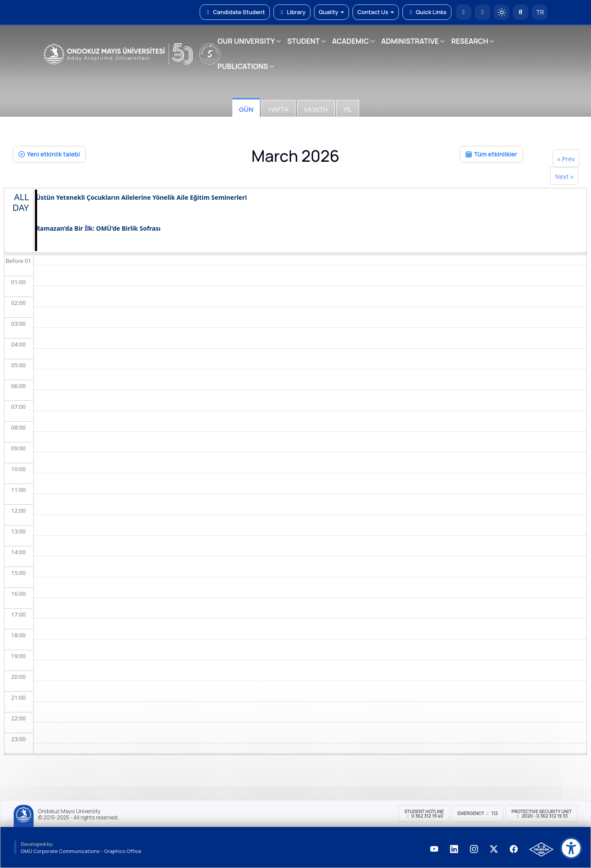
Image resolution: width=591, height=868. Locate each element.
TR (540, 12)
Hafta (278, 109)
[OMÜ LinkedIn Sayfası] (454, 849)
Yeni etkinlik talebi (49, 154)
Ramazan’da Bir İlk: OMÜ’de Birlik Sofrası (98, 229)
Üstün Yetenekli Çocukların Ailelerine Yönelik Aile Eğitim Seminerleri (141, 198)
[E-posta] (483, 12)
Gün (246, 109)
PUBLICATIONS (242, 66)
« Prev (566, 159)
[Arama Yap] (521, 12)
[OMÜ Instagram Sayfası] (474, 849)
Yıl (347, 109)
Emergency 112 (478, 813)
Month (316, 109)
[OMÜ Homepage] (464, 12)
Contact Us (376, 12)
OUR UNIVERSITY (246, 41)
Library (292, 12)
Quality (331, 12)
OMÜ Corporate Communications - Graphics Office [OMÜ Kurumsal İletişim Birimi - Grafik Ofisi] (81, 851)
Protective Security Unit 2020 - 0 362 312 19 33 (542, 814)
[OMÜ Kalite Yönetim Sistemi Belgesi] (541, 849)
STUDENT (303, 41)
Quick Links (427, 12)
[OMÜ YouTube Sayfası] (434, 849)
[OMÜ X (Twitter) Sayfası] (494, 849)
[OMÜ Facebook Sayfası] (514, 849)
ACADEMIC (350, 41)
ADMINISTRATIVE (410, 41)
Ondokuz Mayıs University (69, 811)
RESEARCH (470, 41)
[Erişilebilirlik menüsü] (571, 848)
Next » (564, 177)
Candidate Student (235, 12)
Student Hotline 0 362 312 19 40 (424, 814)
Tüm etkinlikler (491, 154)
